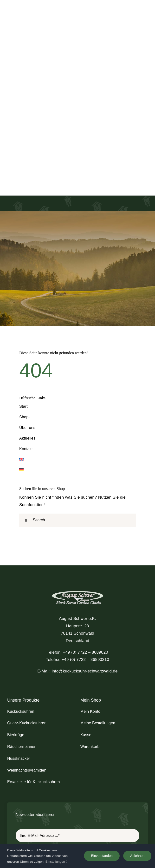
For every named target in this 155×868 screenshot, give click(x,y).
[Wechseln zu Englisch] (77, 364)
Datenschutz (74, 820)
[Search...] (77, 424)
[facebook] (68, 810)
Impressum (48, 820)
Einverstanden (102, 856)
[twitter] (74, 810)
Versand (109, 820)
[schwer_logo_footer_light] (77, 495)
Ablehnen (137, 856)
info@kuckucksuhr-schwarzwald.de (85, 575)
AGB (94, 820)
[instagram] (81, 810)
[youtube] (87, 810)
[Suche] (26, 424)
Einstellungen (56, 862)
